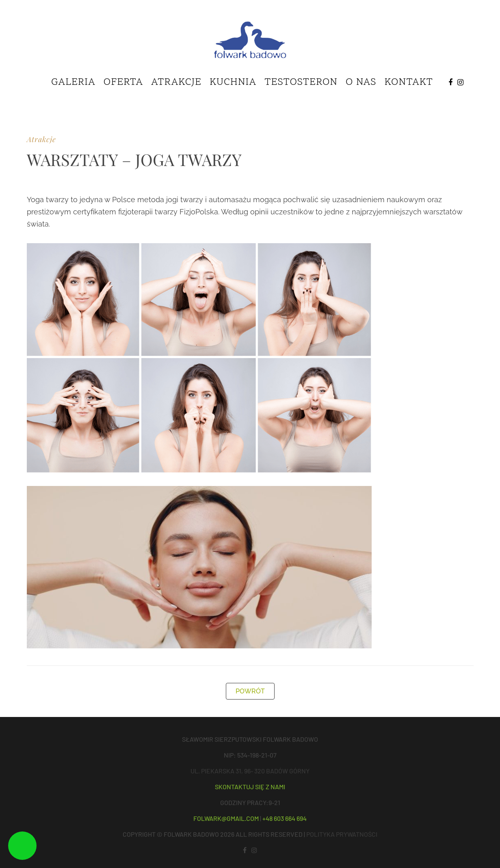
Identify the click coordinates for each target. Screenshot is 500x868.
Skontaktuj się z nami (250, 787)
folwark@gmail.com (226, 818)
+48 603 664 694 (285, 818)
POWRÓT (250, 691)
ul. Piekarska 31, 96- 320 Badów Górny (250, 771)
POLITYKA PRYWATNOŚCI (342, 834)
